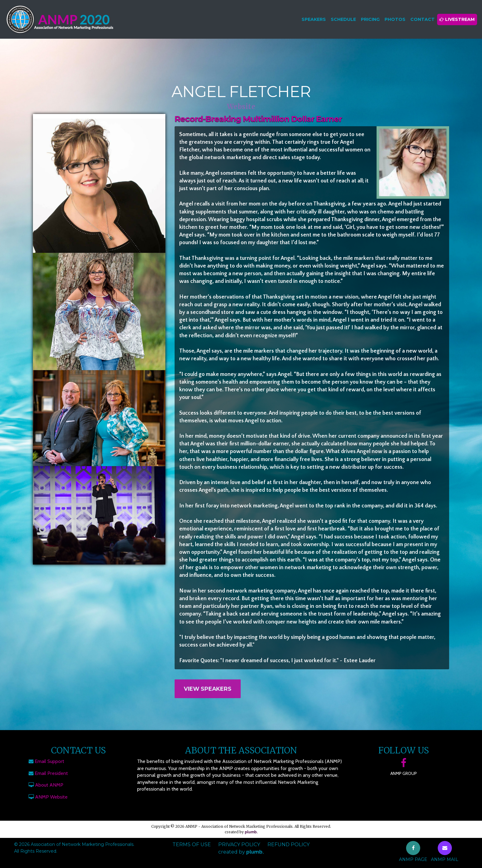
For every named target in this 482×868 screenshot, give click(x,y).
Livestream (457, 19)
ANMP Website (51, 797)
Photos (395, 19)
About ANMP (49, 785)
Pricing (370, 19)
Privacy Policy (239, 845)
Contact (423, 19)
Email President (51, 773)
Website (241, 107)
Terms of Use (192, 845)
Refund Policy (288, 845)
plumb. (251, 832)
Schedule (343, 19)
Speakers (314, 19)
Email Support (49, 761)
